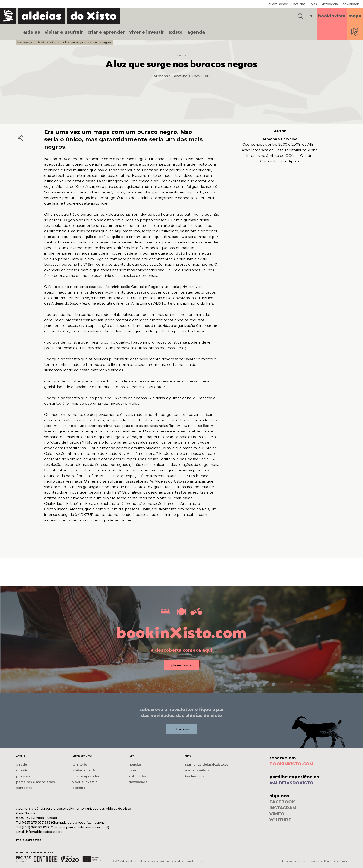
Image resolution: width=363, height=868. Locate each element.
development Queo (321, 861)
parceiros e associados (36, 782)
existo (175, 32)
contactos (24, 788)
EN (310, 16)
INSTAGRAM (283, 808)
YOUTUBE (280, 820)
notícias (299, 4)
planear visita (181, 665)
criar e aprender (106, 32)
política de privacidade (172, 861)
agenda (196, 32)
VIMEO (277, 814)
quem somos (279, 4)
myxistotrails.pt (197, 770)
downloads (351, 4)
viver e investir (147, 32)
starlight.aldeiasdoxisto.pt (206, 764)
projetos (23, 776)
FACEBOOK (282, 802)
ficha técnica (340, 861)
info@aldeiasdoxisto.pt (44, 832)
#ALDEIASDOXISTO (291, 783)
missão (41, 42)
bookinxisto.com (198, 776)
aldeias (32, 32)
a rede (22, 764)
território (80, 764)
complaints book (195, 861)
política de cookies (148, 861)
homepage (25, 42)
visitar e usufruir (64, 32)
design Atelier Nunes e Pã (295, 861)
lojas (313, 4)
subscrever (181, 729)
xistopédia (330, 4)
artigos (54, 42)
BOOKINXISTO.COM (291, 764)
